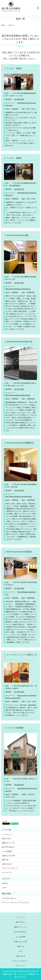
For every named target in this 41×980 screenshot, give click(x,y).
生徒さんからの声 (8, 856)
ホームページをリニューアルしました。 (16, 902)
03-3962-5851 (19, 99)
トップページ (7, 834)
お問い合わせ (7, 864)
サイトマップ (7, 872)
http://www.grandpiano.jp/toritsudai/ (18, 395)
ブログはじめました (9, 898)
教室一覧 (5, 860)
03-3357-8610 (19, 692)
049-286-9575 (19, 785)
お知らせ (5, 883)
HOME (3, 25)
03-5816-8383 (19, 588)
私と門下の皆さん (8, 847)
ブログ (4, 888)
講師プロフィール (8, 843)
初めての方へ (7, 839)
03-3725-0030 (19, 389)
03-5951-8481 (19, 283)
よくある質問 (7, 851)
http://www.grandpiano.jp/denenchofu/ (19, 497)
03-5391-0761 (19, 189)
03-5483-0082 (19, 490)
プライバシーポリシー (10, 868)
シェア (5, 821)
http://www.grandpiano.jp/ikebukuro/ (18, 289)
